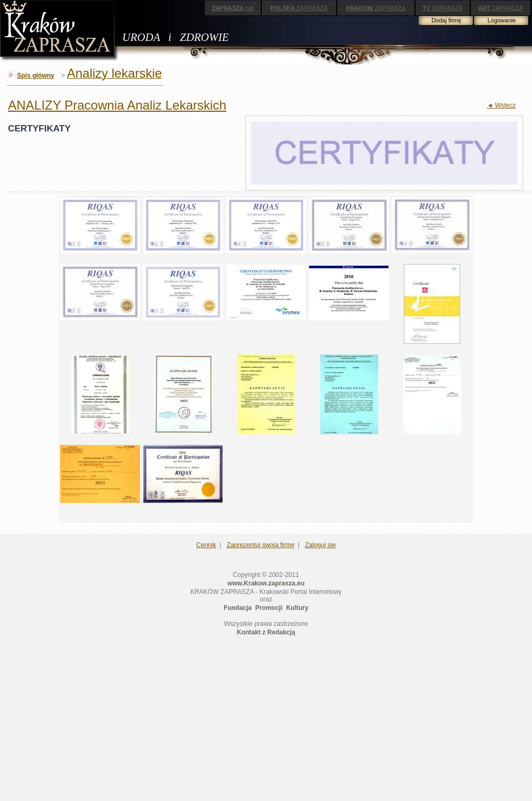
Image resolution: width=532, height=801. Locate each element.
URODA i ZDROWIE (176, 37)
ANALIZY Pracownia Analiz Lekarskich (117, 105)
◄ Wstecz (501, 105)
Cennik (206, 545)
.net (232, 8)
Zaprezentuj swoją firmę (260, 545)
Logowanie (501, 20)
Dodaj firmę (446, 20)
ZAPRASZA (299, 8)
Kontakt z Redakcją (266, 632)
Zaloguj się (320, 545)
